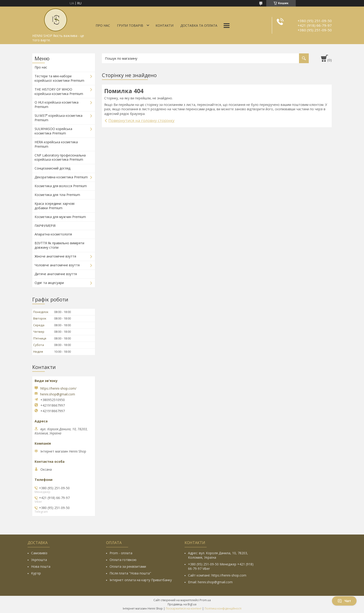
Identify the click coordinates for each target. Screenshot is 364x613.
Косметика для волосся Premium (61, 186)
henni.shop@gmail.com (58, 394)
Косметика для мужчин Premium (60, 217)
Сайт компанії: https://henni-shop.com (217, 575)
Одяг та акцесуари (49, 283)
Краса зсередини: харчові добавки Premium (55, 206)
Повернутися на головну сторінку (141, 120)
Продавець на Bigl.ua (182, 604)
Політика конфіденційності (223, 608)
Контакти (164, 25)
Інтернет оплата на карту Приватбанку (141, 580)
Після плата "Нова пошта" (130, 573)
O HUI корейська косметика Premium (57, 104)
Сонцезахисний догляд (52, 168)
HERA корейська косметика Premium (56, 144)
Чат (344, 601)
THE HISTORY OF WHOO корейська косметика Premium (59, 91)
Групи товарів (130, 25)
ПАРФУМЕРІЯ (45, 226)
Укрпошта (39, 560)
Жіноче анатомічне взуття (55, 256)
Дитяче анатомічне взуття (56, 274)
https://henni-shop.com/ (58, 388)
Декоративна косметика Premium (61, 177)
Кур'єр (36, 573)
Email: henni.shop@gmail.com (210, 582)
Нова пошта (41, 566)
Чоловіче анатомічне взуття (57, 265)
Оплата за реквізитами (128, 566)
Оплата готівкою (123, 560)
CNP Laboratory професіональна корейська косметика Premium (60, 157)
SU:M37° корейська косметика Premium (58, 118)
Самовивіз (39, 553)
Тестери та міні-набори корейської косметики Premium (59, 78)
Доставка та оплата (199, 25)
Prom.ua (205, 600)
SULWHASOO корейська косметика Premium (53, 131)
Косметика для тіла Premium (57, 195)
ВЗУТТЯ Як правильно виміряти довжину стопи (59, 245)
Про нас (103, 25)
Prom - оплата (121, 553)
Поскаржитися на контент (184, 608)
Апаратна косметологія (53, 234)
